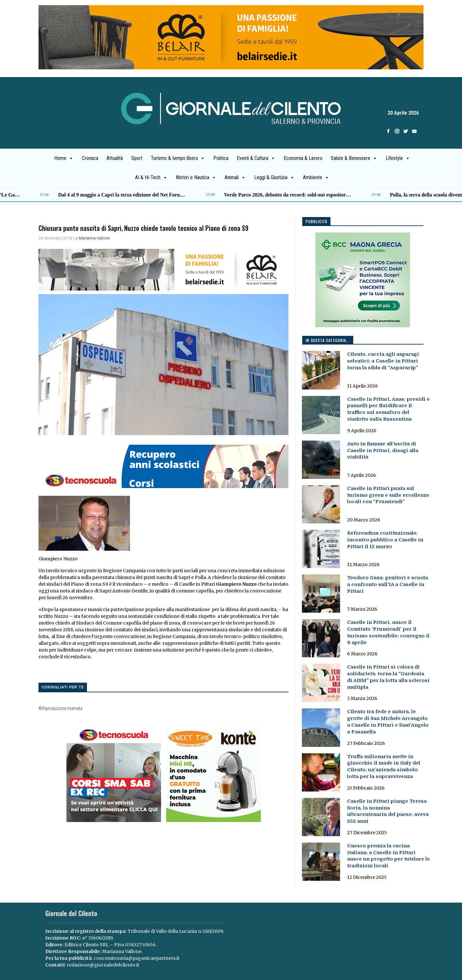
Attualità (115, 158)
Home (64, 158)
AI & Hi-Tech (151, 178)
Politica (221, 158)
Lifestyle (398, 158)
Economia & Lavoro (303, 158)
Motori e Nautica (196, 178)
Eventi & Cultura (256, 158)
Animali (235, 178)
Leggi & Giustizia (274, 178)
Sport (137, 158)
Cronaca (90, 158)
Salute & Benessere (354, 158)
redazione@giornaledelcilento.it (103, 965)
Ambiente (316, 178)
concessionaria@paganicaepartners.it (137, 958)
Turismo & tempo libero (178, 158)
